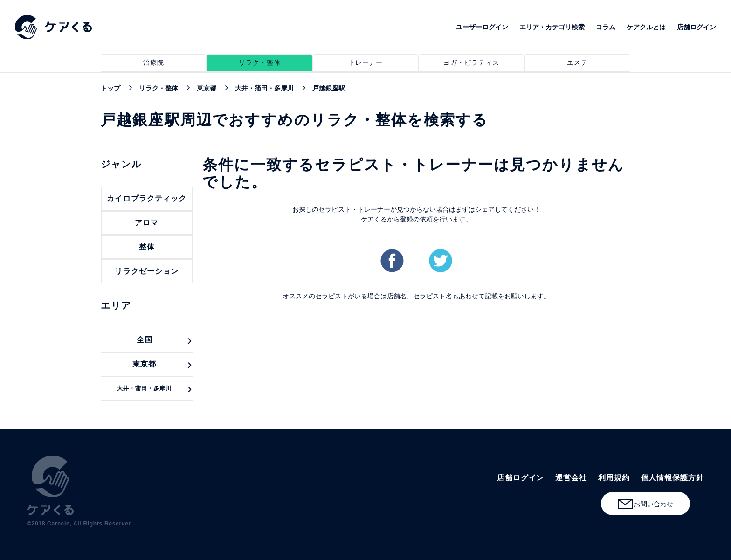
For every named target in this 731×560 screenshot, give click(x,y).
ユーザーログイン (482, 27)
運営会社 (571, 478)
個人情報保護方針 (672, 478)
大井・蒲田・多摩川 (145, 388)
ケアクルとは (646, 27)
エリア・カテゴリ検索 (552, 27)
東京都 (144, 364)
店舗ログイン (697, 27)
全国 (145, 340)
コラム (606, 27)
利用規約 (614, 478)
